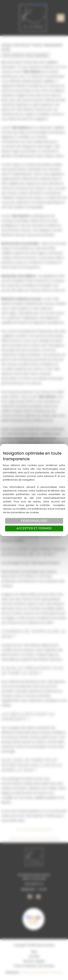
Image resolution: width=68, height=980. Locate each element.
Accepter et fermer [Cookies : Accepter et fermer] (34, 528)
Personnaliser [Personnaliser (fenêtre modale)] (34, 521)
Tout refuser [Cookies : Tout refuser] (37, 4)
